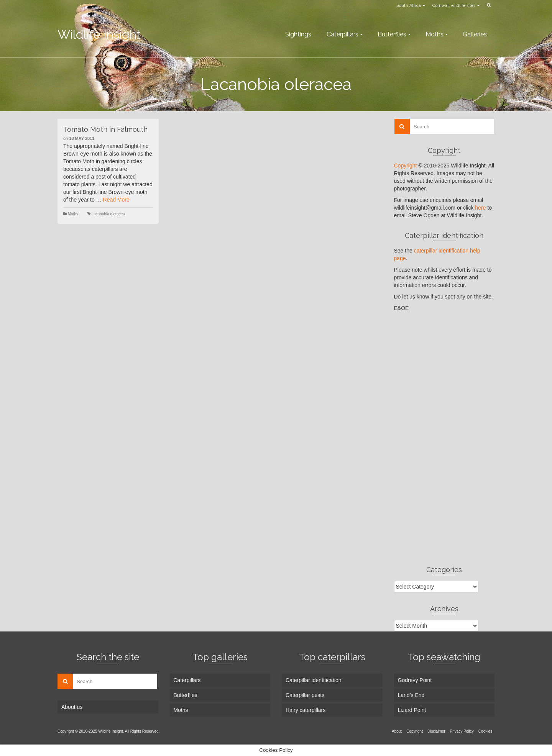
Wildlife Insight (99, 34)
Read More (116, 200)
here (480, 208)
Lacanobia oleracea (108, 214)
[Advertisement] (444, 438)
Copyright (406, 166)
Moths (73, 214)
